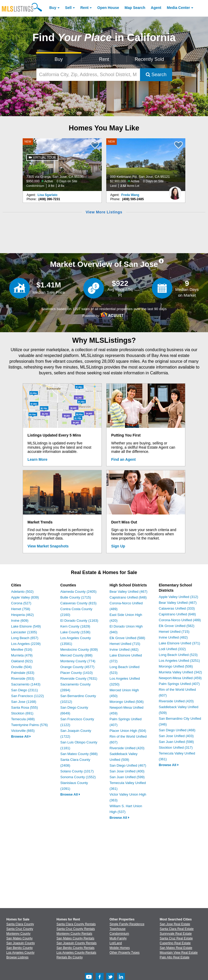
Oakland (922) (22, 661)
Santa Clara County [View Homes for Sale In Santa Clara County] (20, 924)
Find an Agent (124, 459)
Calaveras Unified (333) (177, 608)
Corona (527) (21, 603)
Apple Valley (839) (25, 597)
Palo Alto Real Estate (175, 957)
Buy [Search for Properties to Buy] (59, 59)
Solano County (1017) (77, 771)
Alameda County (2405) (78, 592)
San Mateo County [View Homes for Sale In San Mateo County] (19, 938)
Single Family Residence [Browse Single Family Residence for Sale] (127, 924)
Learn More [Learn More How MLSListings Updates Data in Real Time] (37, 459)
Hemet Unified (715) (125, 644)
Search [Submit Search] (156, 75)
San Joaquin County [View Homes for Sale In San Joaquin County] (21, 943)
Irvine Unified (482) (124, 650)
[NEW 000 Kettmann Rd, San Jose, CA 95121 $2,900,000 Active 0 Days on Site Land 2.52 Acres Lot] (146, 165)
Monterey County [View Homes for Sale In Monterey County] (18, 934)
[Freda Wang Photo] (175, 191)
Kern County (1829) (75, 626)
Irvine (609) (20, 621)
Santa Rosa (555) (25, 707)
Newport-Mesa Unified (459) (180, 678)
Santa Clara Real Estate (177, 929)
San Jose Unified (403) (176, 736)
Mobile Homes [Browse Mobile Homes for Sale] (120, 948)
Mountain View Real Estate (179, 953)
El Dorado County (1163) (79, 621)
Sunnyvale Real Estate (176, 934)
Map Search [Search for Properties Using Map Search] (135, 8)
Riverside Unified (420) (127, 748)
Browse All (21, 736)
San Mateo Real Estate (176, 948)
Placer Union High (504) (128, 731)
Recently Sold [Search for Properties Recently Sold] (149, 59)
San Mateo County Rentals (75, 938)
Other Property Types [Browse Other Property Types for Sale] (125, 953)
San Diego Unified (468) (177, 730)
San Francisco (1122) (27, 696)
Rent (84, 8)
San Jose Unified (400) (127, 771)
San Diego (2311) (25, 690)
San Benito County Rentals (75, 948)
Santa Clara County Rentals (76, 924)
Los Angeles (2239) (26, 644)
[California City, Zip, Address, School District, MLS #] (88, 75)
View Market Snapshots (48, 546)
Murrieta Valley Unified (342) (180, 672)
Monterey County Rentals (74, 934)
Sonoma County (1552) (78, 777)
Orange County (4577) (77, 667)
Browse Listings (17, 957)
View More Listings (104, 212)
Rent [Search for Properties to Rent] (104, 59)
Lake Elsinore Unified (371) (179, 643)
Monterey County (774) (78, 661)
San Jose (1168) (24, 702)
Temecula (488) (23, 719)
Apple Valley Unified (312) (178, 597)
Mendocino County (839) (79, 650)
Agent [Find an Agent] (156, 8)
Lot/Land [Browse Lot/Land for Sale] (116, 943)
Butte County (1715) (76, 597)
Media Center (178, 8)
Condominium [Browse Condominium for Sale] (119, 934)
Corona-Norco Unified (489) (180, 620)
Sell (68, 8)
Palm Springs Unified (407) (179, 684)
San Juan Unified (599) (127, 777)
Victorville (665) (23, 731)
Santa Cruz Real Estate (176, 938)
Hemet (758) (21, 609)
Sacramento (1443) (26, 684)
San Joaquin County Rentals (76, 943)
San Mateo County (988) (79, 754)
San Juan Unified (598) (176, 742)
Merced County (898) (76, 655)
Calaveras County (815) (78, 603)
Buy (53, 8)
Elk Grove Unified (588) (127, 638)
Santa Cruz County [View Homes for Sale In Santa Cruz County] (20, 929)
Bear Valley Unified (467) (129, 592)
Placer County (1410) (77, 673)
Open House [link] (108, 8)
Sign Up (118, 546)
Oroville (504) (21, 667)
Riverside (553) (23, 678)
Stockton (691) (22, 713)
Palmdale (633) (23, 673)
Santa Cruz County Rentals (76, 929)
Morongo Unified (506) (127, 702)
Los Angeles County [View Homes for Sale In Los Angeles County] (20, 953)
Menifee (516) (22, 650)
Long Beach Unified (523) (178, 655)
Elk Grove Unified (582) (176, 626)
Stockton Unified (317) (176, 748)
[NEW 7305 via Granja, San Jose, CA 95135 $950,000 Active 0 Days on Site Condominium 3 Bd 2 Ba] (62, 165)
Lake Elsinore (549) (26, 626)
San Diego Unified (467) (128, 765)
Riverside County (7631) (79, 678)
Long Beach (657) (25, 638)
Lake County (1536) (75, 632)
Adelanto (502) (22, 592)
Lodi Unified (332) (172, 649)
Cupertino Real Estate (175, 943)
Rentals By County (69, 957)
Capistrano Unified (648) (128, 597)
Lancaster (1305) (24, 632)
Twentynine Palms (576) (29, 725)
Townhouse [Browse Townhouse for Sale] (118, 929)
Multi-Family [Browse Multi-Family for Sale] (118, 938)
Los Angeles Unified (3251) (179, 661)
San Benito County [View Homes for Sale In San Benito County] (20, 948)
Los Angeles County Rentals (76, 953)
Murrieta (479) (22, 655)
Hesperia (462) (22, 615)
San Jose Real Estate (175, 924)
